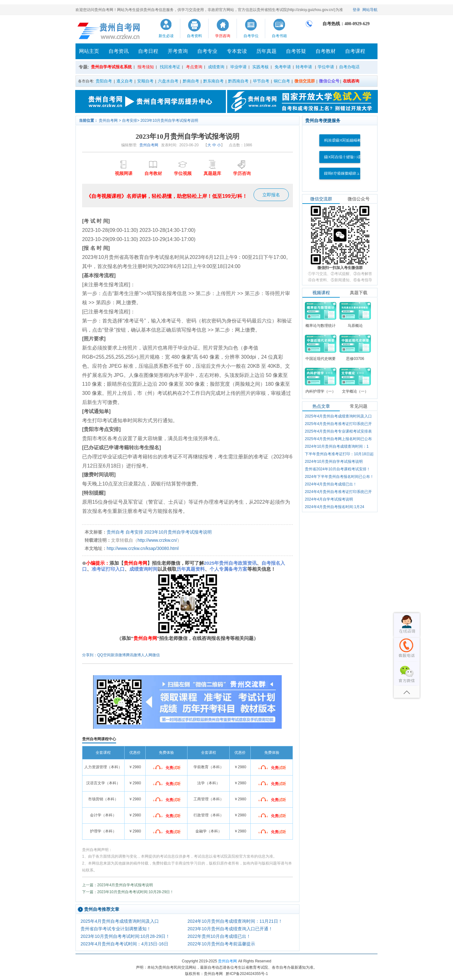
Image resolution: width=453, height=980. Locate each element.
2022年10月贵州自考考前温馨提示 (221, 944)
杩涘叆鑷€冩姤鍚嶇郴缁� (346, 140)
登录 (356, 10)
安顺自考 (145, 81)
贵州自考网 (108, 120)
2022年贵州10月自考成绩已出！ (219, 936)
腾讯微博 (133, 655)
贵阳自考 (104, 81)
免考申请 (283, 67)
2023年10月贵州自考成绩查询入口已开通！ (230, 929)
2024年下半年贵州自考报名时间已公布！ (339, 477)
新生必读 (166, 36)
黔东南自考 (213, 81)
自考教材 (326, 51)
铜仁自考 (282, 81)
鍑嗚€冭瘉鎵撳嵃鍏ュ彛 (344, 173)
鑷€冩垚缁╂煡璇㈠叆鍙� (346, 157)
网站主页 (89, 51)
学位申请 (326, 67)
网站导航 (370, 10)
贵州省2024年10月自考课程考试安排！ (338, 469)
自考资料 (194, 36)
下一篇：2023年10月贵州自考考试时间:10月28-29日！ (128, 892)
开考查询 (178, 51)
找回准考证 (170, 67)
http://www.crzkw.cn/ (157, 540)
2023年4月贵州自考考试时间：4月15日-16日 (124, 944)
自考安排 (130, 120)
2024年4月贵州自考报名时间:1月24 (335, 507)
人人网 (147, 655)
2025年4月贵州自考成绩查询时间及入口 (120, 921)
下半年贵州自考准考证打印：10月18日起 (339, 454)
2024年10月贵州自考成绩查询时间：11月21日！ (235, 921)
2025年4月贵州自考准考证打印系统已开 (338, 424)
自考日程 (148, 51)
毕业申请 (238, 67)
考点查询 (194, 67)
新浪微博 (118, 655)
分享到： (90, 655)
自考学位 (251, 36)
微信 (156, 655)
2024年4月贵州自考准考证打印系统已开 (338, 492)
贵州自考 (115, 532)
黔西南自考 (238, 81)
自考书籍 (279, 36)
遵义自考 (125, 81)
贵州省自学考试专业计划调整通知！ (116, 929)
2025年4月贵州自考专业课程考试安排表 (338, 431)
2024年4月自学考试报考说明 (329, 499)
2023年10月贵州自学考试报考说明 (169, 120)
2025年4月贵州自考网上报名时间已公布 (338, 439)
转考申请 (304, 67)
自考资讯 (119, 51)
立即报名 (271, 195)
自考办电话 (349, 67)
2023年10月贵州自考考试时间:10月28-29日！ (125, 936)
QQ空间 (104, 655)
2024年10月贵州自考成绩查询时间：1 (337, 446)
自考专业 (207, 51)
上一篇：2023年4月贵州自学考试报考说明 (117, 885)
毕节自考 (261, 81)
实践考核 (260, 67)
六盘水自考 (168, 81)
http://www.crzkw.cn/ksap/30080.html (143, 548)
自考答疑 (296, 51)
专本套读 (237, 51)
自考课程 (355, 51)
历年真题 (266, 51)
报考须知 (146, 67)
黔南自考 (191, 81)
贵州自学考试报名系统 (111, 67)
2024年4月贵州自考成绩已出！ (331, 484)
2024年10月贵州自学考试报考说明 (334, 462)
